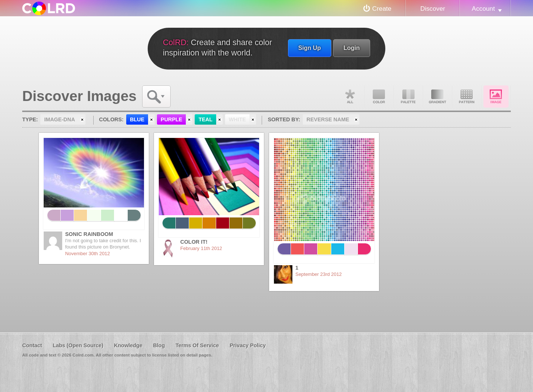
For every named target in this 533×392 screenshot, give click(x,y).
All (350, 97)
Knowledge (128, 345)
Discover (433, 9)
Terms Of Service (197, 345)
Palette (408, 97)
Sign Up (310, 48)
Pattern (467, 97)
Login (352, 48)
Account (483, 9)
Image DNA (496, 97)
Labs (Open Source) (78, 345)
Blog (159, 345)
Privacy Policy (248, 345)
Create (382, 9)
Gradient (438, 97)
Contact (32, 345)
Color (379, 97)
